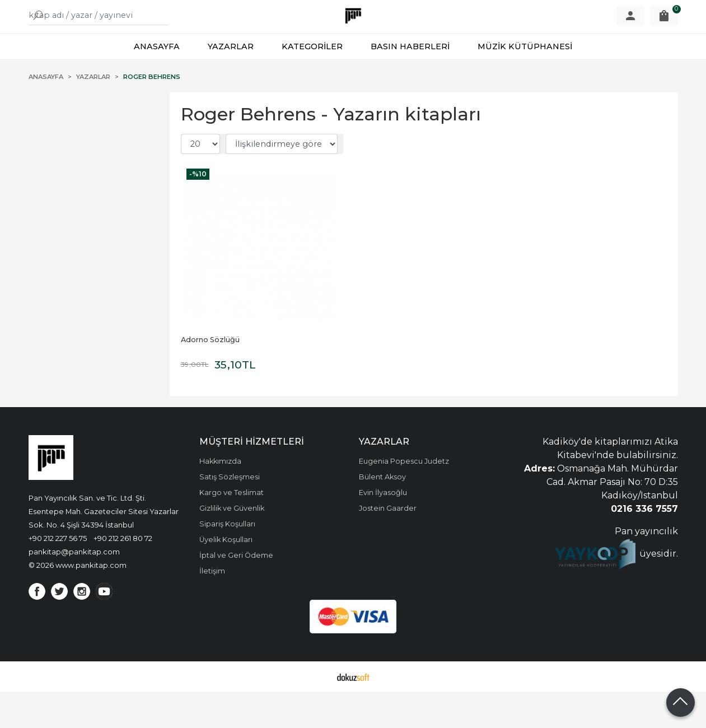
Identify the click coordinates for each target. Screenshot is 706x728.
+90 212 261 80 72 (123, 575)
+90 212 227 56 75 (58, 575)
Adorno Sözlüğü (210, 376)
